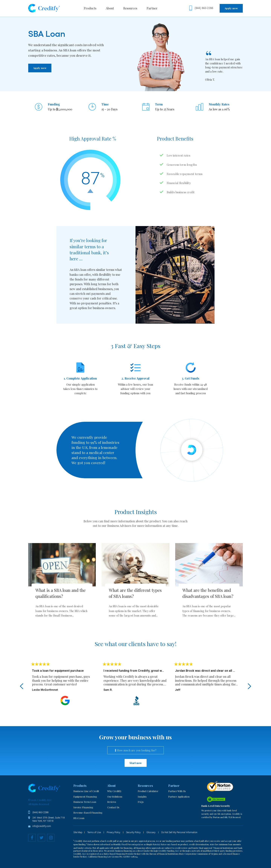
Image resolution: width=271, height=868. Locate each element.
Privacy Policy (113, 832)
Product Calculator (148, 791)
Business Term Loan (85, 802)
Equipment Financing (85, 797)
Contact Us (113, 807)
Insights (142, 797)
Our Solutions (115, 797)
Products (90, 8)
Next (249, 686)
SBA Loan (79, 818)
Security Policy (133, 832)
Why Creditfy (114, 791)
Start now (136, 763)
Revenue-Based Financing (88, 813)
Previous (22, 686)
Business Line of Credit (86, 791)
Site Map (78, 832)
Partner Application (179, 797)
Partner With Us (177, 791)
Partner (152, 8)
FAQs (141, 802)
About (110, 8)
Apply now (231, 8)
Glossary (151, 832)
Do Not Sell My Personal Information (179, 832)
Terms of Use (94, 832)
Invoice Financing (83, 807)
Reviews (112, 802)
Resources (130, 8)
